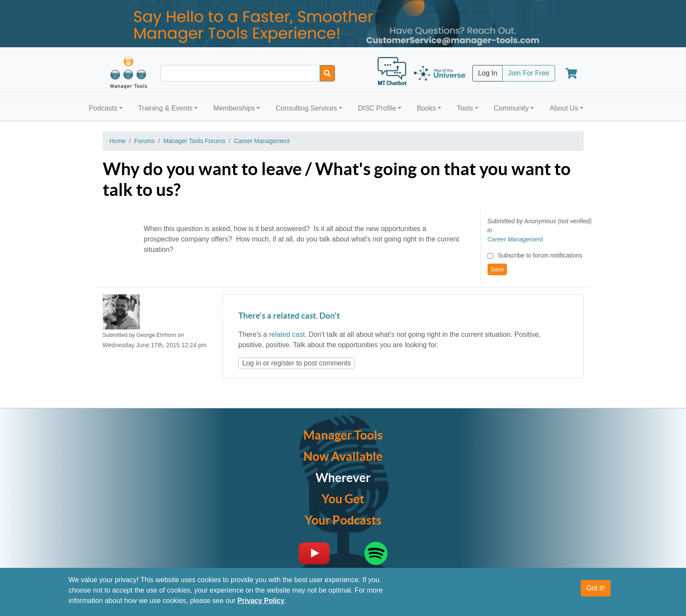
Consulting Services (306, 108)
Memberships (234, 108)
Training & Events (166, 108)
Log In (488, 73)
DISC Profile (377, 108)
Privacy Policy (261, 601)
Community (511, 108)
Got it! (596, 588)
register (283, 363)
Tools (465, 108)
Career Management (262, 141)
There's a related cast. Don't (289, 316)
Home (118, 141)
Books (426, 108)
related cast (287, 334)
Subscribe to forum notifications (540, 255)
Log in (252, 363)
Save (497, 269)
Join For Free (528, 73)
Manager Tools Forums (194, 141)
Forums (145, 141)
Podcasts (103, 108)
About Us (564, 108)
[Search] (327, 73)
